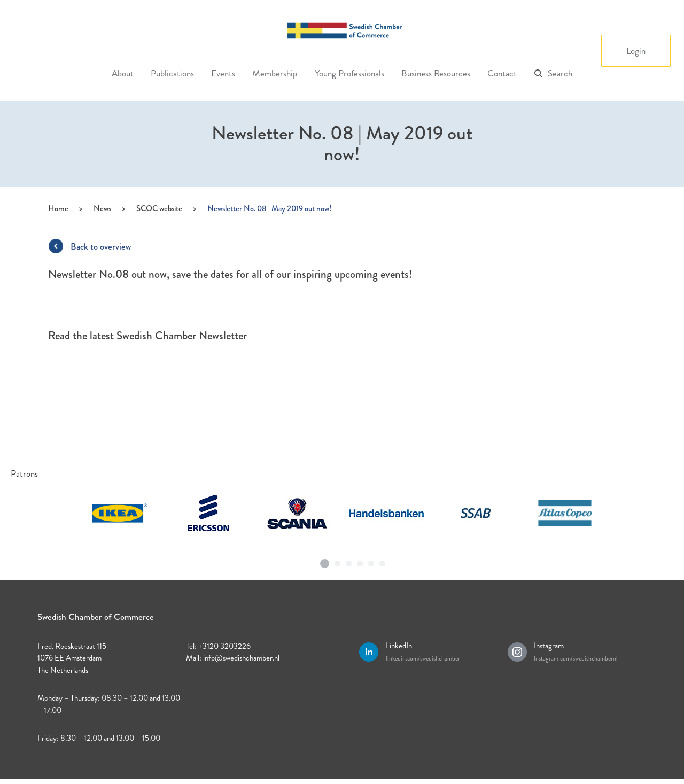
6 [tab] (383, 561)
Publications (172, 73)
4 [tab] (360, 561)
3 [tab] (349, 561)
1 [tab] (325, 560)
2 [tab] (338, 561)
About (123, 73)
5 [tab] (371, 561)
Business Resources (436, 73)
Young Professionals (349, 73)
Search (560, 73)
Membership (275, 73)
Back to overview (101, 246)
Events (223, 73)
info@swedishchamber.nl (241, 658)
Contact (502, 73)
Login (636, 51)
